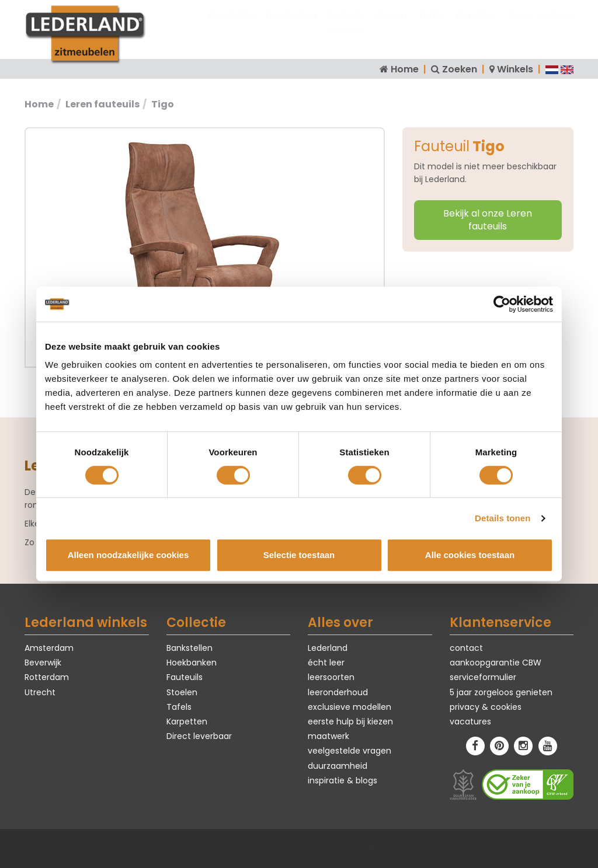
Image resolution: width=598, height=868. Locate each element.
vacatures (470, 721)
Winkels (515, 69)
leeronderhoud (338, 692)
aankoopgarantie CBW (496, 663)
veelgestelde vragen (350, 751)
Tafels (431, 26)
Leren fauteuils (102, 104)
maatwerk (328, 736)
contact (466, 648)
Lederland (328, 648)
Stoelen (392, 26)
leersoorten (331, 677)
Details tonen (503, 518)
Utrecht (40, 692)
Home (405, 69)
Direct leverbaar (541, 26)
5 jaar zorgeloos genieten (501, 692)
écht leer (326, 663)
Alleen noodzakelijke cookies (128, 555)
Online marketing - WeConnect (414, 847)
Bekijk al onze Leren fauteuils (488, 220)
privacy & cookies (486, 707)
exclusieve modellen (350, 707)
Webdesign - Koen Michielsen (301, 847)
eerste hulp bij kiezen (350, 721)
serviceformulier (483, 677)
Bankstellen (232, 26)
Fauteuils (346, 26)
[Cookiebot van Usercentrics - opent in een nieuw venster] (502, 304)
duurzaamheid (338, 766)
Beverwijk (43, 663)
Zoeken (460, 69)
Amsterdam (49, 648)
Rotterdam (47, 677)
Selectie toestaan (299, 555)
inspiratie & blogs (343, 780)
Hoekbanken (291, 26)
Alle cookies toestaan (470, 555)
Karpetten (476, 26)
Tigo (163, 104)
